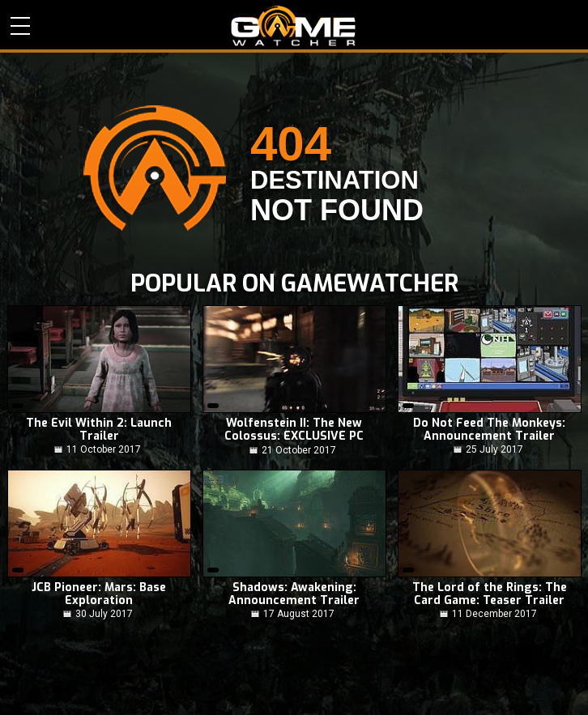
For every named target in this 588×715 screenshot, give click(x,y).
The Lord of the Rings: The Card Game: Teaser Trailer (490, 594)
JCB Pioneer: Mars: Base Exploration (99, 594)
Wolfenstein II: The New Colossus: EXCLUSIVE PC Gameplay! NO (294, 430)
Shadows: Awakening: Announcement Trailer (294, 594)
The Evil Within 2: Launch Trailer (99, 430)
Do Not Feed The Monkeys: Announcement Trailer (489, 430)
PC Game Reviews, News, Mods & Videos (294, 26)
